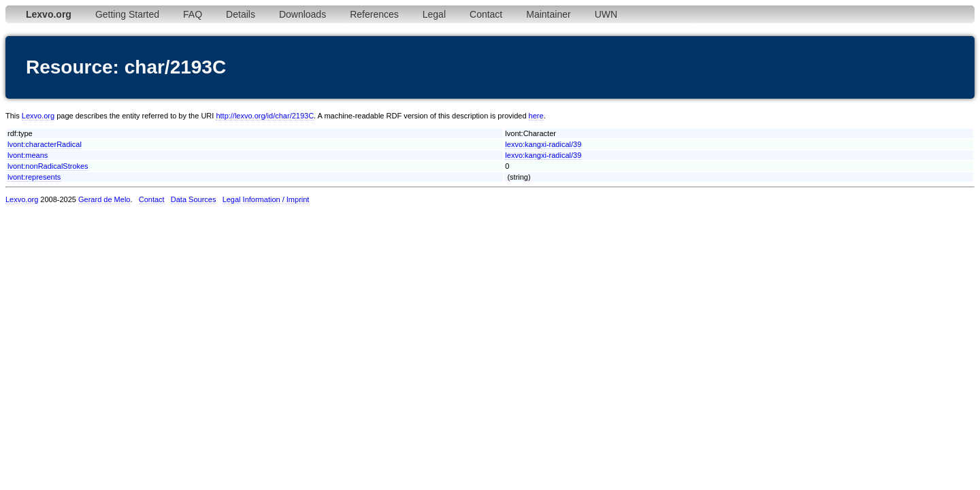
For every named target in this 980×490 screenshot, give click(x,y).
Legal (434, 14)
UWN (606, 14)
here (536, 116)
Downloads (303, 14)
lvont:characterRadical (45, 144)
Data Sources (194, 199)
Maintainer (548, 14)
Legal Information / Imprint (266, 199)
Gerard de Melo (104, 199)
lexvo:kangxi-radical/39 (543, 144)
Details (241, 14)
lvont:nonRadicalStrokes (48, 166)
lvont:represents (34, 177)
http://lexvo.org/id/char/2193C (265, 116)
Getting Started (127, 14)
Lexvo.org (38, 116)
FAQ (193, 14)
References (374, 14)
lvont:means (28, 155)
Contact (486, 14)
